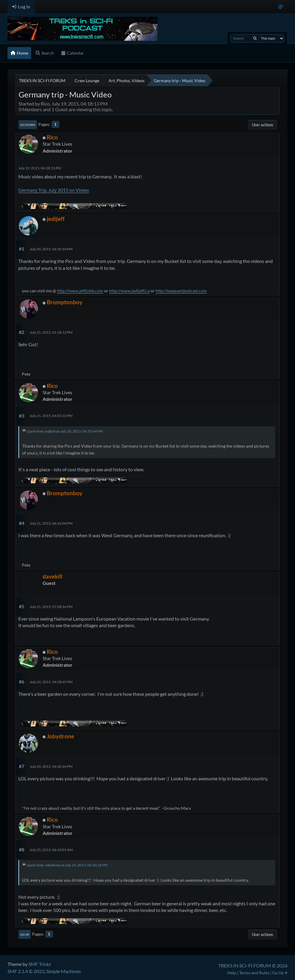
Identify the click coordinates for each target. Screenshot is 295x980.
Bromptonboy (65, 302)
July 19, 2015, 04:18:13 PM (40, 168)
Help (232, 973)
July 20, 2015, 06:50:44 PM (51, 249)
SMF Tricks (40, 964)
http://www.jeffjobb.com (80, 291)
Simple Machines (64, 971)
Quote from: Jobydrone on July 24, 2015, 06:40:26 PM (67, 865)
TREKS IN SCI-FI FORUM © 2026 (253, 965)
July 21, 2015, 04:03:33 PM (51, 416)
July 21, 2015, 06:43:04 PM (51, 523)
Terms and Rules (254, 973)
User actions (262, 125)
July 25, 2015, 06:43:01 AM (51, 850)
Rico (52, 137)
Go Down (28, 125)
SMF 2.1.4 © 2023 (26, 971)
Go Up (25, 934)
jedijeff (56, 219)
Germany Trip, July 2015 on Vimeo (54, 190)
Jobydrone (60, 736)
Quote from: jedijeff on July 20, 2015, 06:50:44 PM (65, 431)
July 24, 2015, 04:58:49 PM (51, 682)
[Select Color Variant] (281, 7)
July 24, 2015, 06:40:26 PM (51, 766)
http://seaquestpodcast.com (181, 291)
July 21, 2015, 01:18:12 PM (51, 332)
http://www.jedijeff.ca (129, 291)
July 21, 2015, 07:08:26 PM (51, 607)
